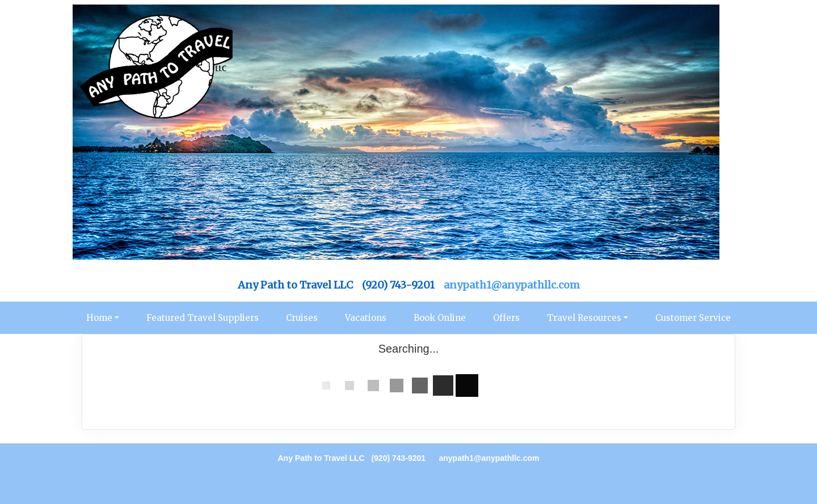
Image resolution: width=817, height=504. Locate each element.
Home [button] (99, 318)
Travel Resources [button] (584, 318)
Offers (506, 318)
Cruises (302, 318)
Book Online (440, 318)
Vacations (366, 318)
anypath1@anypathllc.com (512, 285)
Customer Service (693, 318)
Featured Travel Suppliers (203, 318)
